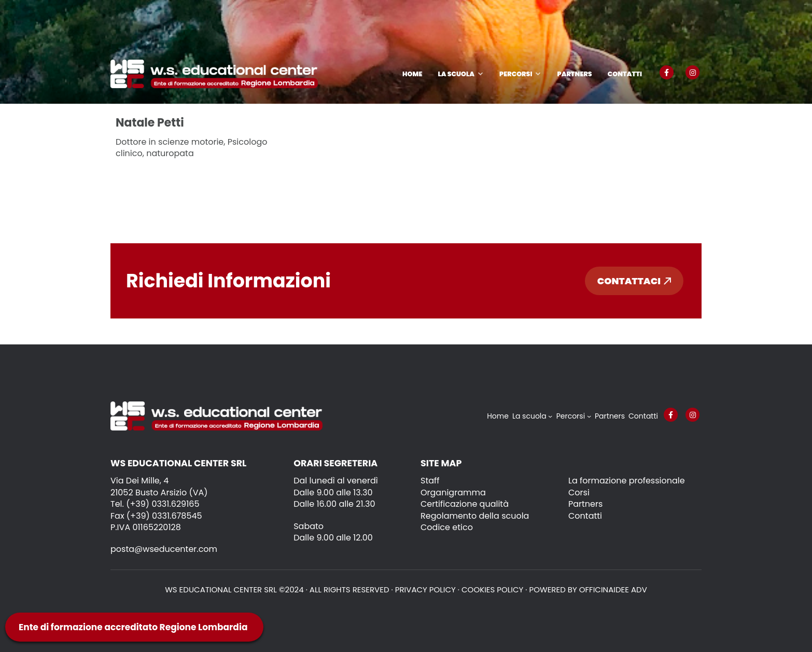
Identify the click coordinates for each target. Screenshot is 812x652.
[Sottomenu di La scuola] (550, 416)
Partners (574, 74)
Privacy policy (425, 589)
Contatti (625, 74)
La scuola (456, 74)
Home (412, 74)
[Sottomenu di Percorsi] (589, 416)
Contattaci (634, 281)
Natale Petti (150, 123)
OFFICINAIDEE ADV (613, 589)
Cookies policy (492, 589)
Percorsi (516, 74)
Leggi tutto (148, 180)
